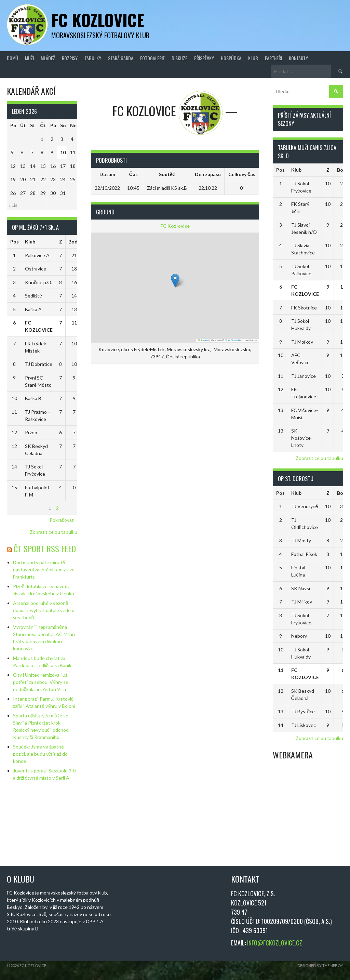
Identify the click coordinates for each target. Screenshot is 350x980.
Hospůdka (231, 58)
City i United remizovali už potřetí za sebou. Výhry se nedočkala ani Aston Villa (41, 682)
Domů (12, 58)
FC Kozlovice (98, 20)
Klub (253, 58)
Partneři (273, 58)
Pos (15, 242)
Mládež (48, 58)
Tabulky (93, 58)
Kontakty (298, 58)
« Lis (13, 205)
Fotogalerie (152, 58)
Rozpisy (70, 58)
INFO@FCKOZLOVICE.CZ (275, 943)
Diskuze (179, 58)
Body (74, 242)
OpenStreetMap (234, 340)
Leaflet (203, 340)
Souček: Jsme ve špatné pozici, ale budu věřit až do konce (40, 754)
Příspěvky (204, 58)
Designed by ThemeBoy (320, 965)
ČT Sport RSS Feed (45, 548)
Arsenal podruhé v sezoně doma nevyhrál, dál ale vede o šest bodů (44, 610)
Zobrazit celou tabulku (53, 532)
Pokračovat (62, 520)
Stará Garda (121, 58)
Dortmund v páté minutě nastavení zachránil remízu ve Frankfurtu (44, 570)
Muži (29, 58)
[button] (175, 281)
